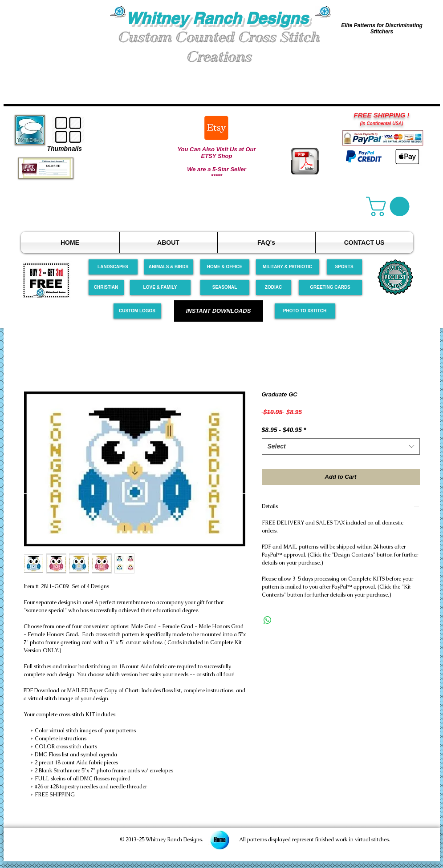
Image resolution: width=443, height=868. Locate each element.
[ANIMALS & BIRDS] (169, 267)
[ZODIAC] (274, 287)
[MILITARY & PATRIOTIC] (288, 267)
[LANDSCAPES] (113, 267)
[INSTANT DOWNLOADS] (219, 311)
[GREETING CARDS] (330, 287)
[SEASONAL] (225, 287)
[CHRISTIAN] (106, 287)
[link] (390, 206)
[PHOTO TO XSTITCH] (305, 311)
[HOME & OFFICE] (225, 267)
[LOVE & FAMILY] (160, 287)
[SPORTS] (344, 267)
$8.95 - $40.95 (284, 430)
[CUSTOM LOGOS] (137, 311)
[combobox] (341, 447)
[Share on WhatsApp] (268, 620)
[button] (57, 39)
